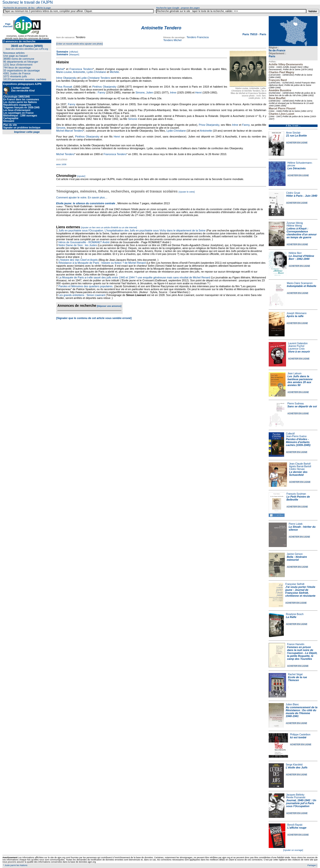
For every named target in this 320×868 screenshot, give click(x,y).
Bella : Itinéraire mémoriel (297, 558)
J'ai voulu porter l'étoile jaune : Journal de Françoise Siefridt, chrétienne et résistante (300, 591)
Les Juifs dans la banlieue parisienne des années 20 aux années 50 (300, 381)
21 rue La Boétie (296, 136)
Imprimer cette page (27, 132)
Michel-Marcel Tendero (70, 131)
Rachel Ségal (295, 674)
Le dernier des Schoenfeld (298, 473)
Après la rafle (295, 316)
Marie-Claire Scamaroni (300, 283)
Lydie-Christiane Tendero (95, 78)
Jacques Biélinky (295, 795)
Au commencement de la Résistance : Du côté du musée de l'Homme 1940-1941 (302, 712)
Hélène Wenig (294, 226)
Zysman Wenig (295, 223)
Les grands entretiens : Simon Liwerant (82, 295)
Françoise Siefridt (295, 584)
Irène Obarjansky (66, 78)
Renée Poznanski (296, 797)
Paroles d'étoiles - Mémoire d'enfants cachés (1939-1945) (298, 442)
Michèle (114, 72)
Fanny (101, 92)
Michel (60, 69)
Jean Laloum (294, 373)
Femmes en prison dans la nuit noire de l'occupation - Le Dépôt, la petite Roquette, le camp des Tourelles (302, 653)
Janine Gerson (295, 554)
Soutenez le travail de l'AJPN (28, 2)
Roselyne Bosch (295, 614)
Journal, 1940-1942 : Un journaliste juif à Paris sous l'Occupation (301, 803)
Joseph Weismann (297, 313)
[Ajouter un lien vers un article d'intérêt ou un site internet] (109, 228)
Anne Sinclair (293, 133)
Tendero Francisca (198, 37)
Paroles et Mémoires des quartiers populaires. (86, 286)
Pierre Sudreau (296, 404)
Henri (198, 92)
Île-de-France (277, 50)
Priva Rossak (64, 87)
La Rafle (291, 617)
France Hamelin (296, 644)
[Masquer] (74, 55)
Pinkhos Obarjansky (104, 87)
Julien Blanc (292, 704)
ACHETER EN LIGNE (297, 143)
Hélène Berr (295, 253)
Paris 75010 (250, 34)
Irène (173, 92)
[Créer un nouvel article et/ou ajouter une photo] (80, 44)
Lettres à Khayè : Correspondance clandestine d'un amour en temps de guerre (302, 233)
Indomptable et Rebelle (301, 286)
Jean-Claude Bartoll (300, 464)
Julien (150, 92)
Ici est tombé (298, 737)
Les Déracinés (297, 168)
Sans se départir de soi (302, 406)
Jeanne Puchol (296, 346)
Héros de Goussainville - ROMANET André (84, 242)
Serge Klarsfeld (294, 765)
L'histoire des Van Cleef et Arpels (78, 260)
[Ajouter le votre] (187, 192)
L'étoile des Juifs (297, 767)
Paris (272, 56)
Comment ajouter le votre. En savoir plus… (82, 197)
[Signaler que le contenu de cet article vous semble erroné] (94, 318)
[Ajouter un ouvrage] (293, 850)
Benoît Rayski (295, 825)
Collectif (290, 434)
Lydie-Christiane (96, 72)
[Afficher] (73, 52)
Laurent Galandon (298, 343)
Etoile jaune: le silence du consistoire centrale (86, 203)
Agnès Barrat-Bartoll (300, 466)
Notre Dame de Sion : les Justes (78, 245)
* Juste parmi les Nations (15, 865)
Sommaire (62, 52)
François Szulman (296, 494)
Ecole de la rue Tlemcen (298, 679)
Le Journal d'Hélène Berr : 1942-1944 (301, 257)
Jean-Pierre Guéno (296, 436)
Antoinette (79, 72)
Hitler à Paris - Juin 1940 (302, 196)
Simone (140, 92)
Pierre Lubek (296, 524)
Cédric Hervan (297, 469)
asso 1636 (61, 164)
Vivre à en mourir (299, 352)
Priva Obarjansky (209, 125)
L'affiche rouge (297, 828)
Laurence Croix (296, 349)
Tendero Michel (173, 40)
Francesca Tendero (81, 69)
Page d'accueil (8, 25)
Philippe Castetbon (300, 735)
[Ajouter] (81, 176)
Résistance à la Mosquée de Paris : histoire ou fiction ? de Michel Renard (102, 263)
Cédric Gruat (293, 193)
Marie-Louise (64, 72)
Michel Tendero (65, 154)
